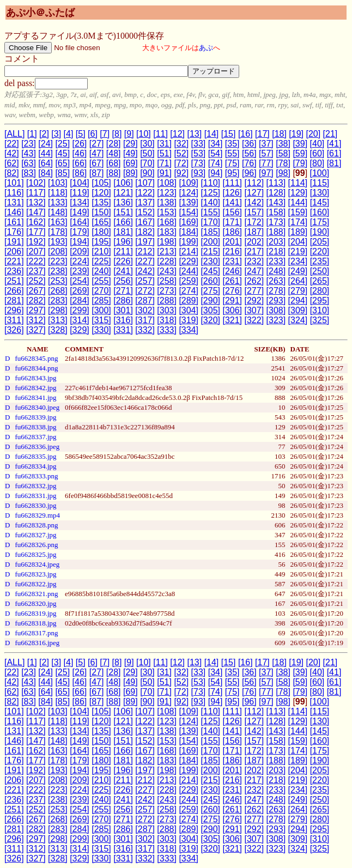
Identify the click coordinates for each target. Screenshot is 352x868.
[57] (266, 153)
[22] (12, 144)
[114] (298, 183)
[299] (80, 310)
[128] (276, 193)
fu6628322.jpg (35, 584)
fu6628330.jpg (35, 505)
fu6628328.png (36, 525)
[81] (334, 163)
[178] (58, 232)
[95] (232, 173)
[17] (262, 134)
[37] (266, 144)
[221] (14, 261)
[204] (298, 242)
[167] (145, 222)
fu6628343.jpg (35, 378)
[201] (232, 242)
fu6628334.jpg (35, 466)
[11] (160, 134)
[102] (36, 183)
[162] (36, 222)
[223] (58, 261)
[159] (298, 212)
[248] (276, 271)
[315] (101, 320)
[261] (232, 281)
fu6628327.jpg (35, 535)
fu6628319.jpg (35, 613)
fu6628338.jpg (35, 427)
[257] (145, 281)
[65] (62, 163)
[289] (189, 301)
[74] (216, 163)
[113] (276, 183)
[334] (189, 330)
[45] (62, 153)
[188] (276, 232)
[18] (279, 134)
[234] (298, 261)
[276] (232, 291)
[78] (283, 163)
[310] (320, 310)
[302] (145, 310)
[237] (36, 271)
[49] (131, 153)
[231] (232, 261)
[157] (254, 212)
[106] (123, 183)
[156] (232, 212)
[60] (317, 153)
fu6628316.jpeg (37, 643)
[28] (114, 144)
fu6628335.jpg (35, 456)
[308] (276, 310)
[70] (147, 163)
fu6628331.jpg (35, 496)
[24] (45, 144)
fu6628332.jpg (35, 486)
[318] (167, 320)
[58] (283, 153)
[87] (97, 173)
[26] (80, 144)
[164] (80, 222)
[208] (58, 251)
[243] (167, 271)
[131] (14, 202)
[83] (29, 173)
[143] (276, 202)
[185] (210, 232)
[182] (145, 232)
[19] (296, 134)
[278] (276, 291)
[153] (167, 212)
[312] (36, 320)
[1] (32, 134)
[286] (123, 301)
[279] (298, 291)
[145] (320, 202)
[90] (147, 173)
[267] (36, 291)
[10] (144, 134)
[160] (320, 212)
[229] (189, 261)
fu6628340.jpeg (37, 407)
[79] (300, 163)
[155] (210, 212)
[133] (58, 202)
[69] (131, 163)
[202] (254, 242)
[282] (36, 301)
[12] (177, 134)
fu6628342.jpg (35, 388)
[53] (199, 153)
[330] (101, 330)
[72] (181, 163)
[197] (145, 242)
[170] (210, 222)
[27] (97, 144)
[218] (276, 251)
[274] (189, 291)
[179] (80, 232)
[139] (189, 202)
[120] (101, 193)
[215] (210, 251)
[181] (123, 232)
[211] (123, 251)
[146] (14, 212)
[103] (58, 183)
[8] (117, 134)
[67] (97, 163)
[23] (29, 144)
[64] (45, 163)
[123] (167, 193)
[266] (14, 291)
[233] (276, 261)
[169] (189, 222)
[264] (298, 281)
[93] (199, 173)
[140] (210, 202)
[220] (320, 251)
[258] (167, 281)
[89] (131, 173)
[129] (298, 193)
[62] (12, 163)
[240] (101, 271)
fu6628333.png (36, 476)
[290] (210, 301)
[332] (145, 330)
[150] (101, 212)
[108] (167, 183)
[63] (29, 163)
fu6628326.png (36, 545)
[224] (80, 261)
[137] (145, 202)
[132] (36, 202)
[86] (80, 173)
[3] (56, 134)
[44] (45, 153)
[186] (232, 232)
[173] (276, 222)
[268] (58, 291)
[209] (80, 251)
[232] (254, 261)
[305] (210, 310)
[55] (232, 153)
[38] (283, 144)
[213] (167, 251)
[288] (167, 301)
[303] (167, 310)
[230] (210, 261)
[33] (199, 144)
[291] (232, 301)
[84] (45, 173)
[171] (232, 222)
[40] (317, 144)
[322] (254, 320)
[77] (266, 163)
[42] (12, 153)
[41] (334, 144)
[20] (313, 134)
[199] (189, 242)
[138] (167, 202)
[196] (123, 242)
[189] (298, 232)
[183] (167, 232)
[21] (330, 134)
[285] (101, 301)
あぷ (206, 48)
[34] (216, 144)
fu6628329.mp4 (37, 515)
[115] (320, 183)
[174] (298, 222)
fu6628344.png (36, 368)
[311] (14, 320)
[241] (123, 271)
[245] (210, 271)
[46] (80, 153)
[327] (36, 330)
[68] (114, 163)
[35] (232, 144)
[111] (232, 183)
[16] (245, 134)
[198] (167, 242)
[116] (14, 193)
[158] (276, 212)
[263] (276, 281)
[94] (216, 173)
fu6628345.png (36, 358)
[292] (254, 301)
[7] (105, 134)
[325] (320, 320)
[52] (181, 153)
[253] (58, 281)
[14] (212, 134)
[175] (320, 222)
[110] (210, 183)
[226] (123, 261)
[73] (199, 163)
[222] (36, 261)
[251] (14, 281)
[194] (80, 242)
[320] (210, 320)
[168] (167, 222)
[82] (12, 173)
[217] (254, 251)
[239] (80, 271)
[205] (320, 242)
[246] (232, 271)
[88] (114, 173)
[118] (58, 193)
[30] (147, 144)
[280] (320, 291)
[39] (300, 144)
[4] (69, 134)
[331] (123, 330)
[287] (145, 301)
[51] (164, 153)
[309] (298, 310)
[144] (298, 202)
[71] (164, 163)
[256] (123, 281)
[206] (14, 251)
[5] (81, 134)
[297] (36, 310)
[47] (97, 153)
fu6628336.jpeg (37, 447)
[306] (232, 310)
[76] (249, 163)
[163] (58, 222)
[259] (189, 281)
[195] (101, 242)
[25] (62, 144)
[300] (101, 310)
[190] (320, 232)
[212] (145, 251)
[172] (254, 222)
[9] (129, 134)
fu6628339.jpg (35, 417)
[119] (80, 193)
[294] (298, 301)
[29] (131, 144)
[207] (36, 251)
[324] (298, 320)
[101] (14, 183)
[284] (80, 301)
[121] (123, 193)
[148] (58, 212)
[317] (145, 320)
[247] (254, 271)
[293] (276, 301)
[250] (320, 271)
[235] (320, 261)
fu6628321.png (36, 594)
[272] (145, 291)
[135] (101, 202)
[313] (58, 320)
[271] (123, 291)
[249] (298, 271)
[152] (145, 212)
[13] (194, 134)
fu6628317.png (36, 633)
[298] (58, 310)
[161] (14, 222)
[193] (58, 242)
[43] (29, 153)
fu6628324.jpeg (37, 564)
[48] (114, 153)
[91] (164, 173)
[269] (80, 291)
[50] (147, 153)
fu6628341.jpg (35, 397)
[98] (283, 173)
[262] (254, 281)
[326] (14, 330)
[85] (62, 173)
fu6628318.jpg (35, 623)
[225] (101, 261)
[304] (189, 310)
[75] (232, 163)
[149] (80, 212)
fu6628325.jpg (35, 554)
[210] (101, 251)
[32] (181, 144)
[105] (101, 183)
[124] (189, 193)
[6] (93, 134)
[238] (58, 271)
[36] (249, 144)
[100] (320, 173)
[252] (36, 281)
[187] (254, 232)
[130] (320, 193)
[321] (232, 320)
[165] (101, 222)
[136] (123, 202)
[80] (317, 163)
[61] (334, 153)
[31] (164, 144)
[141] (232, 202)
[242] (145, 271)
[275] (210, 291)
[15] (229, 134)
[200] (210, 242)
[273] (167, 291)
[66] (80, 163)
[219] (298, 251)
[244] (189, 271)
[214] (189, 251)
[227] (145, 261)
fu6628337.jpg (35, 437)
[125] (210, 193)
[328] (58, 330)
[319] (189, 320)
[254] (80, 281)
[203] (276, 242)
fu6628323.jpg (35, 574)
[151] (123, 212)
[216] (232, 251)
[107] (145, 183)
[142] (254, 202)
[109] (189, 183)
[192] (36, 242)
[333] (167, 330)
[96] (249, 173)
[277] (254, 291)
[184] (189, 232)
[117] (36, 193)
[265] (320, 281)
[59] (300, 153)
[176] (14, 232)
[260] (210, 281)
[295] (320, 301)
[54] (216, 153)
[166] (123, 222)
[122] (145, 193)
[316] (123, 320)
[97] (266, 173)
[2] (44, 134)
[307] (254, 310)
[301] (123, 310)
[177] (36, 232)
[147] (36, 212)
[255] (101, 281)
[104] (80, 183)
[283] (58, 301)
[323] (276, 320)
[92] (181, 173)
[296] (14, 310)
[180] (101, 232)
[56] (249, 153)
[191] (14, 242)
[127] (254, 193)
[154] (189, 212)
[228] (167, 261)
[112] (254, 183)
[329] (80, 330)
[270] (101, 291)
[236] (14, 271)
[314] (80, 320)
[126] (232, 193)
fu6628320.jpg (35, 603)
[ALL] (14, 134)
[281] (14, 301)
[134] (80, 202)
